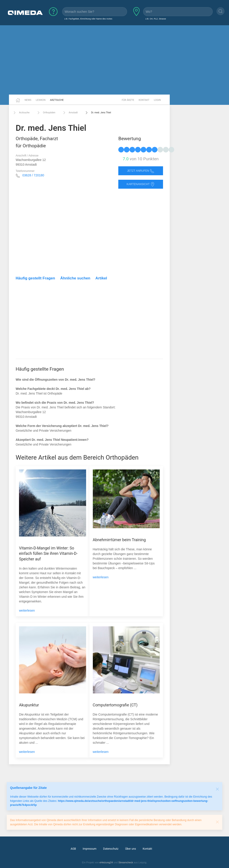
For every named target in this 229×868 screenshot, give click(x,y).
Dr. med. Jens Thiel (98, 113)
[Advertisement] (114, 60)
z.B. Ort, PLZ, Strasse (156, 19)
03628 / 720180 (33, 175)
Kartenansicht (141, 184)
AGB (73, 849)
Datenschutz (111, 849)
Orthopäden (46, 113)
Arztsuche (57, 100)
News (28, 100)
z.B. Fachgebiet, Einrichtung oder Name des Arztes (88, 19)
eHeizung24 (106, 862)
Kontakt (144, 100)
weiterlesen (27, 610)
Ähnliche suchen (75, 278)
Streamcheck (126, 862)
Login (157, 100)
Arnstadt (70, 113)
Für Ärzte (128, 100)
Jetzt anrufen (141, 171)
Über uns (131, 849)
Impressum (90, 849)
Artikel (101, 278)
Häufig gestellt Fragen (35, 278)
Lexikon (41, 100)
